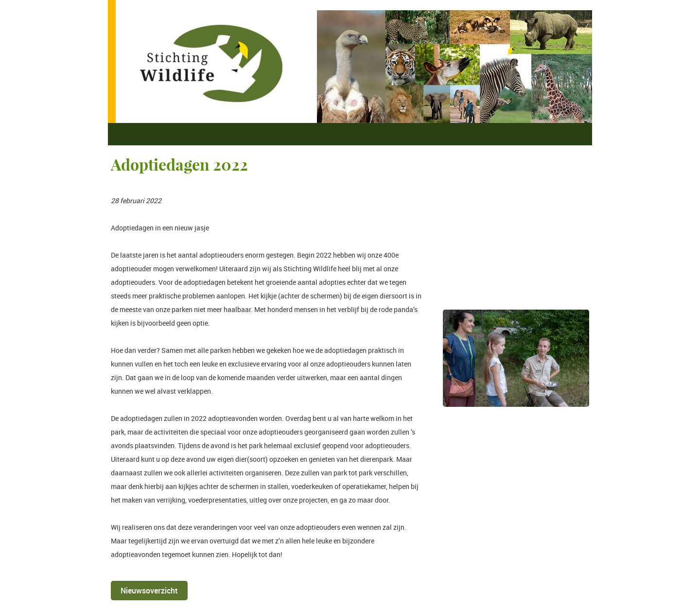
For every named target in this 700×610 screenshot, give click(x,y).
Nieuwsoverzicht (149, 591)
